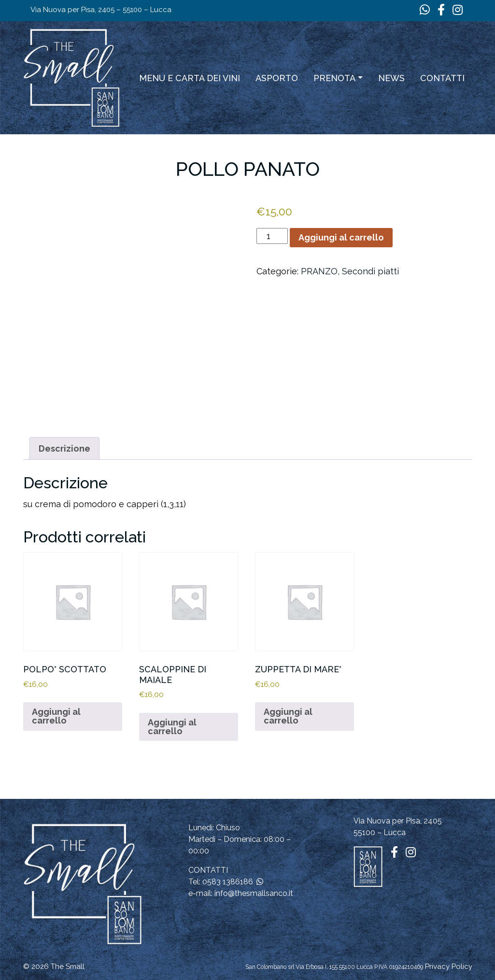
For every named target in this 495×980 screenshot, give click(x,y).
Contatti (442, 78)
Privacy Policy (449, 966)
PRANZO (319, 271)
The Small (68, 966)
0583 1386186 (228, 882)
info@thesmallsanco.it (254, 893)
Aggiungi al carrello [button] (56, 716)
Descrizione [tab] (64, 448)
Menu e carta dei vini (190, 78)
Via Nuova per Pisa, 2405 (398, 821)
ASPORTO (277, 78)
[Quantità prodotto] (272, 236)
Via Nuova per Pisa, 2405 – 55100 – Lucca (101, 10)
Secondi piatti (370, 271)
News (391, 78)
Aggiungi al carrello (341, 237)
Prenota (334, 78)
